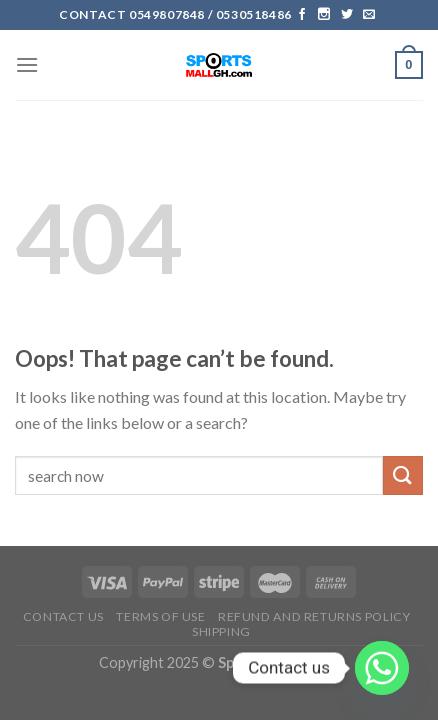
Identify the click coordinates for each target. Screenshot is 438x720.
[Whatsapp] (382, 668)
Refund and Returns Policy (314, 616)
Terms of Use (160, 616)
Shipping (221, 631)
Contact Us (63, 616)
